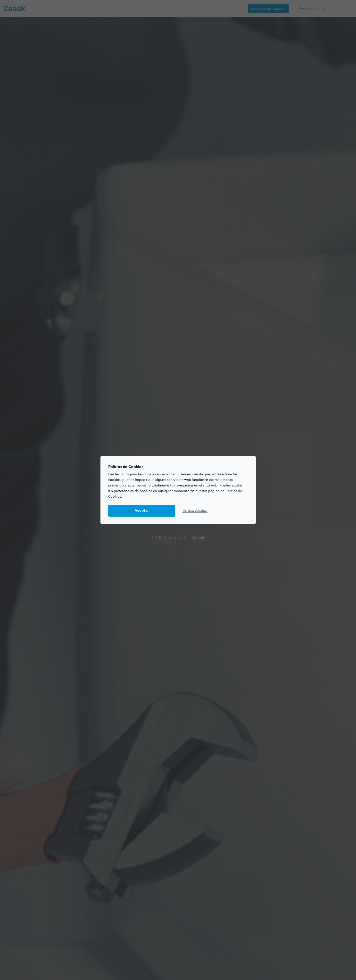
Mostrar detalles (195, 511)
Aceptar (142, 511)
